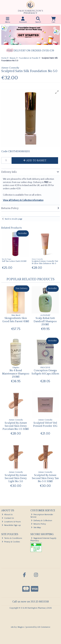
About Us (7, 515)
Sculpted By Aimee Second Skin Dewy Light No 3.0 (16, 478)
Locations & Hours (11, 522)
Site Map (36, 528)
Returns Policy (38, 524)
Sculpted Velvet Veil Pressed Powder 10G (45, 424)
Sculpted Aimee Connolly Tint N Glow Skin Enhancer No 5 (45, 262)
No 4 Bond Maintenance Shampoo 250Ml (16, 373)
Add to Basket (35, 160)
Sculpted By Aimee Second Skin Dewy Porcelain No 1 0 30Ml (16, 426)
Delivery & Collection (42, 521)
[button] (57, 92)
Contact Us (8, 518)
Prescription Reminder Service (42, 516)
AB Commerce (44, 627)
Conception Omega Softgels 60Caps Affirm (45, 372)
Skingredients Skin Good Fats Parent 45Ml (16, 320)
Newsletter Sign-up (11, 525)
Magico (21, 627)
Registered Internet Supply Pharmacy (43, 539)
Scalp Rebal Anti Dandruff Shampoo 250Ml (45, 321)
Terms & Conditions (12, 538)
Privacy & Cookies (11, 542)
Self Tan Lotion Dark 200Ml (14, 261)
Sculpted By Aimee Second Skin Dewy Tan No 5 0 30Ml (45, 478)
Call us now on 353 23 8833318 (31, 602)
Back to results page (14, 219)
